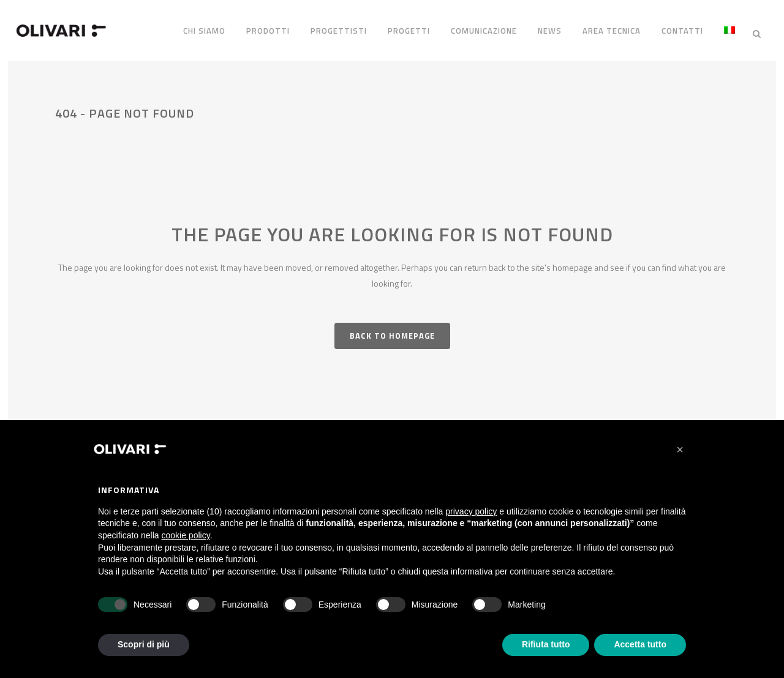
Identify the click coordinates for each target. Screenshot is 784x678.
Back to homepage (392, 331)
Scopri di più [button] (144, 644)
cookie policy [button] (186, 535)
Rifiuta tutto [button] (546, 644)
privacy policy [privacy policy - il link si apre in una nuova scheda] (471, 511)
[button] (680, 450)
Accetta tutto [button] (640, 644)
